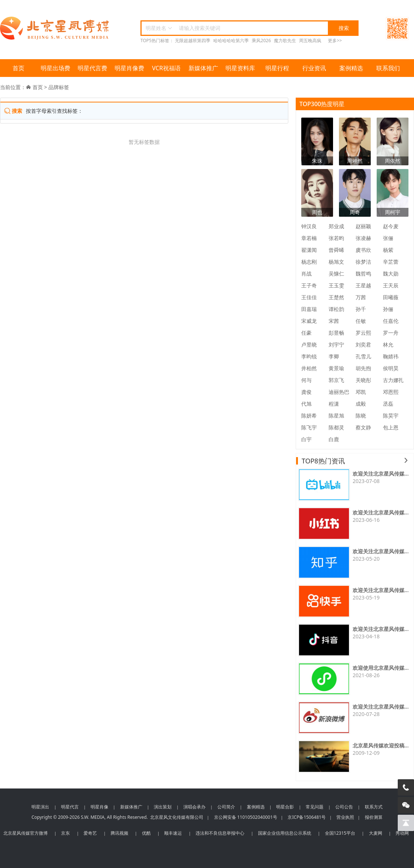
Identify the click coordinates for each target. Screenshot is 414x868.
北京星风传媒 (55, 28)
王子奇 (309, 285)
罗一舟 (391, 333)
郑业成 (336, 226)
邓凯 (361, 392)
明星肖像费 (129, 68)
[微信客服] (406, 805)
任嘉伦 (391, 321)
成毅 (361, 404)
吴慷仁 (336, 273)
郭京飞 (336, 380)
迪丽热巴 (339, 392)
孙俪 (388, 309)
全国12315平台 (340, 833)
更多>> (335, 40)
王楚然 (336, 297)
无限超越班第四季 (193, 40)
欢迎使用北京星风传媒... (381, 668)
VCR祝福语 (166, 68)
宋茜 (334, 321)
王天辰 (391, 285)
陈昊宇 (391, 416)
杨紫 (388, 250)
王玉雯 (336, 285)
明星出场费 (55, 68)
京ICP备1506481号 (307, 817)
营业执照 (345, 817)
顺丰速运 (173, 833)
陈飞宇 (309, 427)
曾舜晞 (336, 250)
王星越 (363, 285)
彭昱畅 (336, 333)
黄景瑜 (336, 368)
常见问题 (315, 807)
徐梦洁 (363, 262)
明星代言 (70, 807)
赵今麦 (391, 226)
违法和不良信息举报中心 (220, 833)
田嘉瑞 (309, 309)
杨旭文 (336, 262)
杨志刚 (309, 262)
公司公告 (344, 807)
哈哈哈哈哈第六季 (231, 40)
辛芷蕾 (391, 262)
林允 (388, 345)
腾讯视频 (119, 833)
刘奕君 (363, 345)
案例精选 (351, 68)
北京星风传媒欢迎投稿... (381, 745)
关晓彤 (363, 380)
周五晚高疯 (310, 40)
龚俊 (306, 392)
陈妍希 (309, 416)
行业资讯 (314, 68)
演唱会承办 (194, 807)
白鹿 (334, 439)
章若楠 (309, 238)
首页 (18, 68)
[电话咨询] (406, 787)
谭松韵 (336, 309)
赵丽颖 (363, 226)
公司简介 (226, 807)
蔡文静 (363, 427)
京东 (65, 833)
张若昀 (336, 238)
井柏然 (309, 368)
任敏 (361, 321)
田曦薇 (391, 297)
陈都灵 (336, 427)
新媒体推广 (203, 68)
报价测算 (374, 817)
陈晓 (361, 416)
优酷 (146, 833)
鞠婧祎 (391, 356)
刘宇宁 (336, 345)
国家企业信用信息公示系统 (285, 833)
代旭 (306, 404)
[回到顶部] (406, 823)
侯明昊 (391, 368)
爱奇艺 (90, 833)
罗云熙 (363, 333)
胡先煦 (363, 368)
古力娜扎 (393, 380)
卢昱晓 (309, 345)
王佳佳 (309, 297)
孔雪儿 (363, 356)
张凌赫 (363, 238)
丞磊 (388, 404)
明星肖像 (99, 807)
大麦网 (376, 833)
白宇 (306, 439)
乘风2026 (261, 40)
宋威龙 (309, 321)
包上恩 (391, 427)
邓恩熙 (391, 392)
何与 (306, 380)
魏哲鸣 (363, 273)
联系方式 (374, 807)
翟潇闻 (309, 250)
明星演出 (40, 807)
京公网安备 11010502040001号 (246, 817)
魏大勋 (391, 273)
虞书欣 (363, 250)
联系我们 (388, 68)
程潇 (334, 404)
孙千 (361, 309)
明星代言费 (92, 68)
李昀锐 (309, 356)
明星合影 (285, 807)
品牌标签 (59, 87)
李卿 (334, 356)
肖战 (306, 273)
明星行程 (277, 68)
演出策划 (163, 807)
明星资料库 (240, 68)
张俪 (388, 238)
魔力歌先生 (285, 40)
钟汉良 (309, 226)
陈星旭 (336, 416)
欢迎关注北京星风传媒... (381, 474)
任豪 (306, 333)
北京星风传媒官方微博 (26, 833)
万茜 (361, 297)
